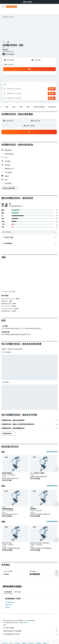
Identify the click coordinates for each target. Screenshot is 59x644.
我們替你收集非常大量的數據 (30, 626)
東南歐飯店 (38, 639)
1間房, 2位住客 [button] (9, 60)
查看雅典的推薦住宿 (52, 517)
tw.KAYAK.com (5, 639)
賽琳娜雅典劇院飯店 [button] (8, 504)
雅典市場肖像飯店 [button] (7, 468)
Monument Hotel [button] (7, 538)
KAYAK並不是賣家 (30, 623)
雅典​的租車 (8, 600)
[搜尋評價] (31, 227)
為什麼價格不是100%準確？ (30, 630)
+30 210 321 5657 (8, 47)
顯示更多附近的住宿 (52, 447)
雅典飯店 (8, 603)
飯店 (11, 639)
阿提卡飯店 (31, 639)
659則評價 (11, 50)
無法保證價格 (24, 618)
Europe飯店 (17, 639)
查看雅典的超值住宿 (52, 481)
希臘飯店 (24, 639)
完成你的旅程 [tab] (8, 587)
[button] (57, 2)
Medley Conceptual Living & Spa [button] (40, 538)
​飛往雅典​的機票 (10, 598)
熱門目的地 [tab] (18, 587)
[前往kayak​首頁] (11, 7)
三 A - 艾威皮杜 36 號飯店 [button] (37, 468)
